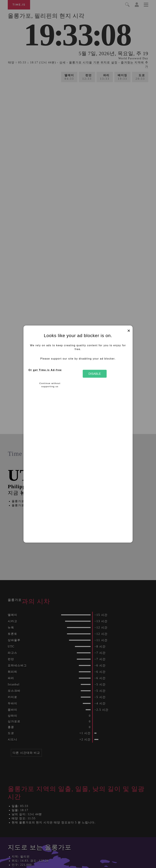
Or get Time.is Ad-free (45, 370)
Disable (95, 374)
